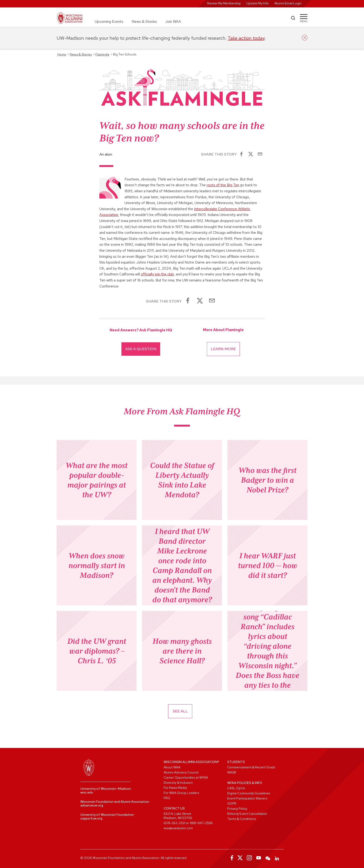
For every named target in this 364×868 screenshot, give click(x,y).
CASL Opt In (236, 788)
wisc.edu (87, 792)
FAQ (167, 798)
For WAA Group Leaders (181, 793)
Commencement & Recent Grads (251, 767)
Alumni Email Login (288, 3)
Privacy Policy (237, 809)
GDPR (232, 803)
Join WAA (173, 21)
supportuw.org (91, 818)
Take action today (246, 38)
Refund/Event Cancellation (247, 814)
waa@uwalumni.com (178, 828)
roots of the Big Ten (223, 185)
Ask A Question (141, 349)
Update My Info (258, 3)
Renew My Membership (224, 3)
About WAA (172, 767)
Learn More (223, 349)
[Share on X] (251, 154)
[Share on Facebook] (241, 154)
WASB (232, 772)
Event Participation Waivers (247, 798)
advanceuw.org (92, 805)
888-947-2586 (201, 823)
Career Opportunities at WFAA (186, 777)
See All (180, 711)
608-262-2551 (174, 823)
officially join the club (157, 274)
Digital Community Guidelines (249, 793)
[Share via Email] (260, 154)
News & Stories (144, 21)
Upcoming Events (109, 21)
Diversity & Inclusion (178, 783)
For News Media (175, 788)
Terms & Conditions (242, 819)
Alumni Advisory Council (181, 772)
